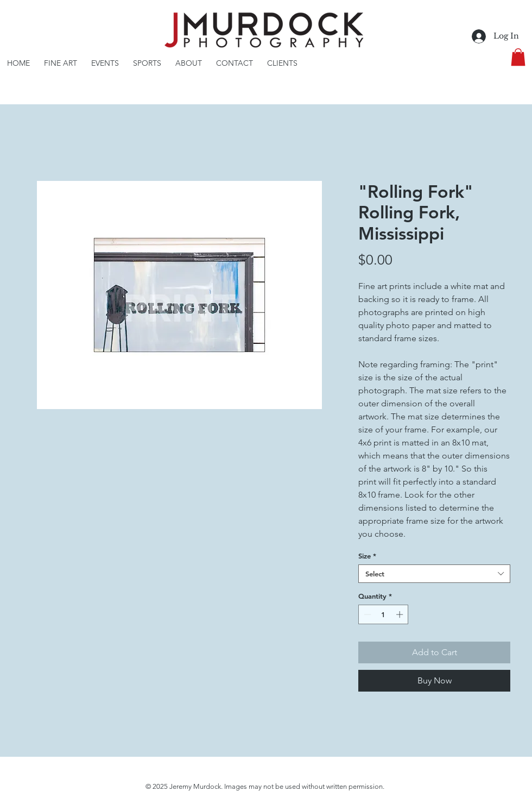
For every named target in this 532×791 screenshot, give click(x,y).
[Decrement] (366, 614)
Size (367, 556)
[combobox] (434, 574)
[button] (518, 57)
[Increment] (401, 614)
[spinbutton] (384, 614)
